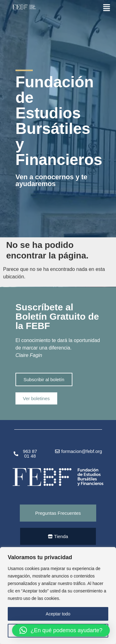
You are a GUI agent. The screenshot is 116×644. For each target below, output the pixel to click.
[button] (107, 7)
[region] (58, 596)
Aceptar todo (58, 614)
